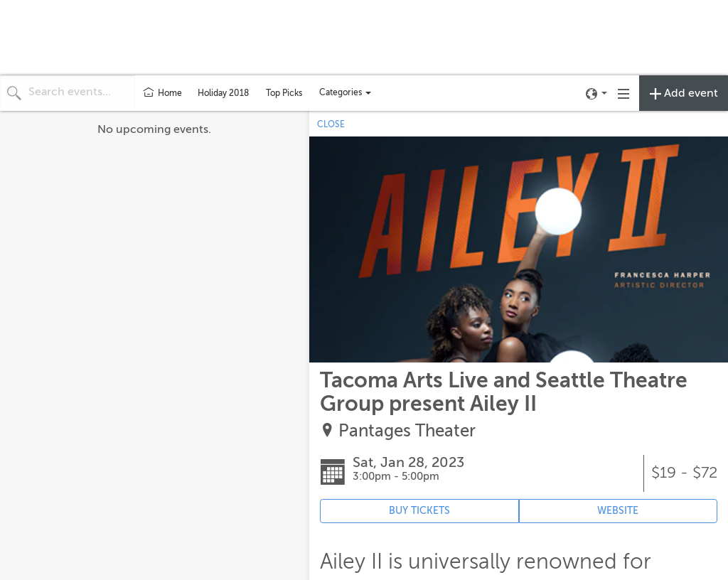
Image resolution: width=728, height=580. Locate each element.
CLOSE (331, 124)
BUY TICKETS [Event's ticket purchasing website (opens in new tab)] (419, 511)
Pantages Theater (407, 431)
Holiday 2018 (223, 93)
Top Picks (284, 93)
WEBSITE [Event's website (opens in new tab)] (618, 511)
